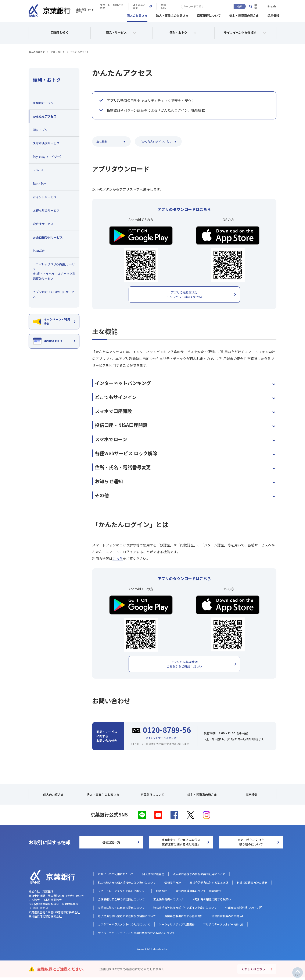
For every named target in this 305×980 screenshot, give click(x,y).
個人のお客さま (137, 15)
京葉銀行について (209, 15)
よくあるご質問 (206, 6)
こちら (118, 559)
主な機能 (102, 141)
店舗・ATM (233, 6)
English (272, 6)
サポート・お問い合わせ (173, 6)
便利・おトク (58, 51)
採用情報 (273, 15)
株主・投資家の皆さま (244, 15)
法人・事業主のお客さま (172, 15)
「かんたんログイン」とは (156, 141)
